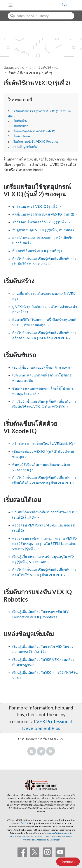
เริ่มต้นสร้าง (20, 121)
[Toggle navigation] (10, 5)
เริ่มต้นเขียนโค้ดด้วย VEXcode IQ (34, 131)
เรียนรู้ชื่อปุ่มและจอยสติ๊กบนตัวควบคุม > (42, 367)
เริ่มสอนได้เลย (22, 136)
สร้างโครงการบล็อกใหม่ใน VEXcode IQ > (44, 443)
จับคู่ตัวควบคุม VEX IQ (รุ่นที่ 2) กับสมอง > (43, 230)
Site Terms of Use (38, 836)
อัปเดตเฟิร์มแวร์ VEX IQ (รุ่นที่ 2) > (38, 251)
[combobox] (41, 16)
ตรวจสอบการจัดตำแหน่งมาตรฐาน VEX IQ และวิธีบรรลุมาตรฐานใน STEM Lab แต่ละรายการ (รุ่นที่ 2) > (44, 543)
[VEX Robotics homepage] (38, 5)
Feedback (68, 862)
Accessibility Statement (48, 840)
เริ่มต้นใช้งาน (48, 68)
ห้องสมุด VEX (14, 68)
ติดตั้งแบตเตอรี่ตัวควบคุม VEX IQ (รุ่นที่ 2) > (44, 214)
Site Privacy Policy (19, 836)
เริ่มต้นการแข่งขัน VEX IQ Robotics (35, 142)
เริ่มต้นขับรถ (20, 126)
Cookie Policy (55, 836)
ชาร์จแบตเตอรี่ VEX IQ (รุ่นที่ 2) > (37, 206)
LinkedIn (51, 751)
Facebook (32, 751)
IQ (31, 68)
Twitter (41, 751)
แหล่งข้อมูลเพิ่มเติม (25, 147)
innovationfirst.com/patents (58, 833)
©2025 (24, 823)
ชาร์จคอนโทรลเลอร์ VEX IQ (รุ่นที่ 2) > (41, 222)
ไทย (65, 5)
